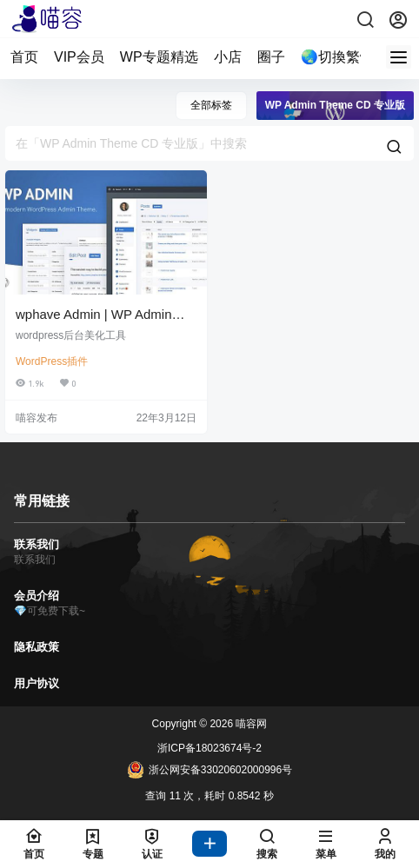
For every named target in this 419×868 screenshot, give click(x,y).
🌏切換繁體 (337, 57)
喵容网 (250, 724)
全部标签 (211, 105)
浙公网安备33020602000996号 (209, 770)
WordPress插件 (52, 361)
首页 (24, 57)
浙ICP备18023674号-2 (209, 748)
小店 (228, 57)
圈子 (271, 57)
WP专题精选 (159, 57)
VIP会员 (79, 57)
